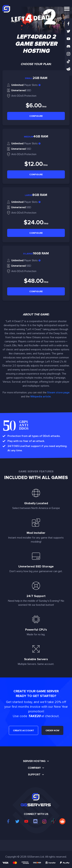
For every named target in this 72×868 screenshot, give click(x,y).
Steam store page (58, 392)
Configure (36, 116)
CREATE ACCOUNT (23, 730)
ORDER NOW (52, 730)
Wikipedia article (40, 397)
